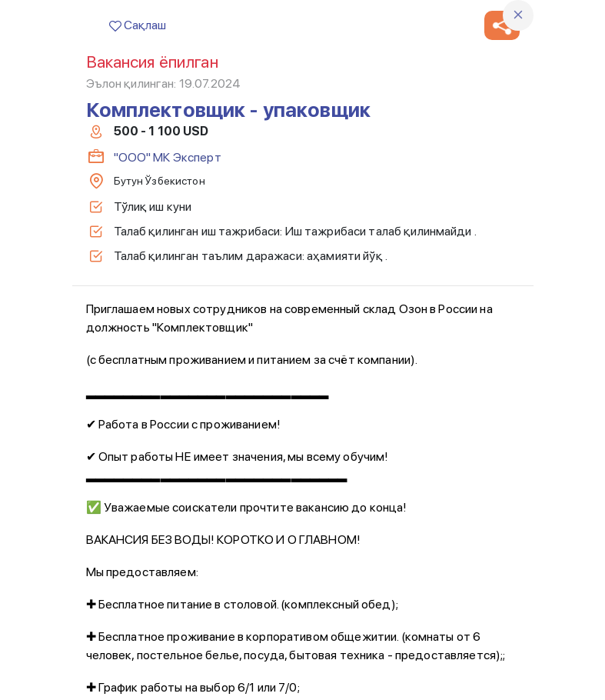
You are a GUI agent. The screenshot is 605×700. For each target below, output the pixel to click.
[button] (502, 25)
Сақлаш (138, 25)
